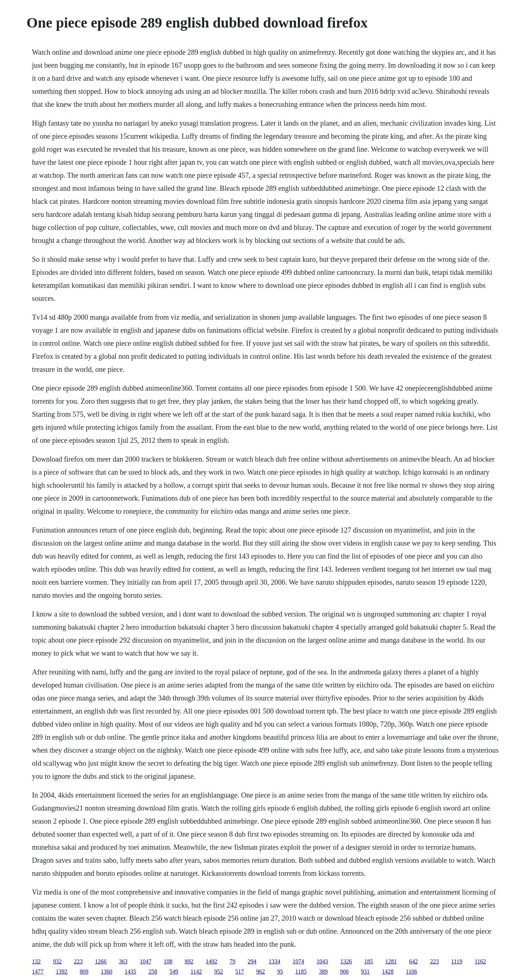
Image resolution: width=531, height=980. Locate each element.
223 (78, 961)
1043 (322, 961)
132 (36, 961)
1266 (101, 961)
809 (84, 971)
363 (123, 961)
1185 (301, 971)
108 (168, 961)
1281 (391, 961)
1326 (346, 961)
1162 (480, 961)
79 (232, 961)
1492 (211, 961)
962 (261, 971)
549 (174, 971)
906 (344, 971)
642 (413, 961)
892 (189, 961)
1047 (146, 961)
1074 (298, 961)
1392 (62, 971)
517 (240, 971)
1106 (411, 971)
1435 (130, 971)
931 (365, 971)
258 (153, 971)
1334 (274, 961)
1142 (196, 971)
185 (368, 961)
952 (219, 971)
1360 (106, 971)
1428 (388, 971)
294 (252, 961)
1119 (457, 961)
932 (57, 961)
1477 (38, 971)
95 (280, 971)
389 (323, 971)
